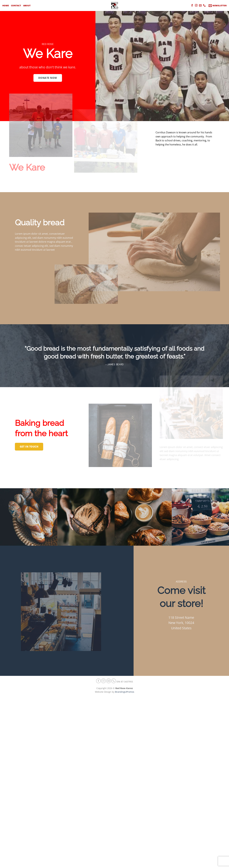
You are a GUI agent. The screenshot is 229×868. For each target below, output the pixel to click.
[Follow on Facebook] (192, 6)
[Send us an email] (200, 6)
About (27, 6)
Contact (16, 6)
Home (6, 6)
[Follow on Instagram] (196, 6)
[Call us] (204, 6)
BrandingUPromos (125, 692)
